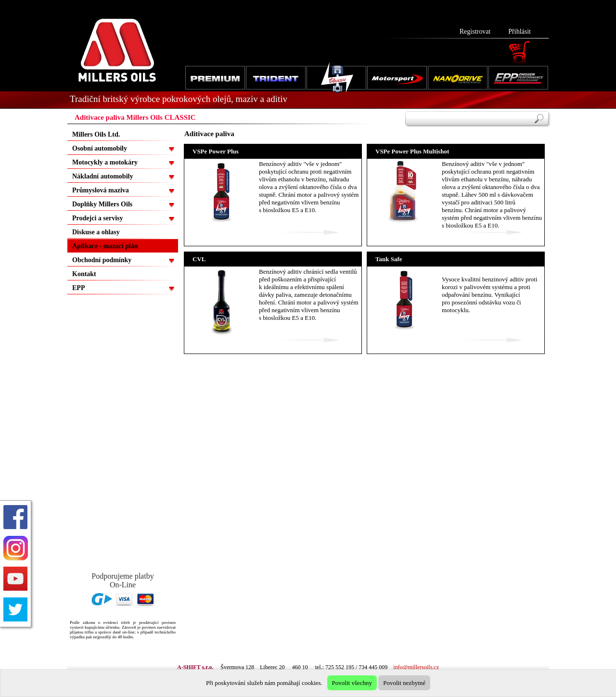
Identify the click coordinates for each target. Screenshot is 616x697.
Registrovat (475, 32)
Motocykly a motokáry (105, 162)
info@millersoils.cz (416, 667)
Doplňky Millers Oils (102, 204)
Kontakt (84, 274)
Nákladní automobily (103, 176)
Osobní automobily (100, 148)
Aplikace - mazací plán (105, 246)
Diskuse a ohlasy (96, 232)
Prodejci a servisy (98, 218)
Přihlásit (520, 32)
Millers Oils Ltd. (96, 134)
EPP (78, 288)
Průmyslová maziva (101, 190)
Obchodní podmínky (102, 260)
